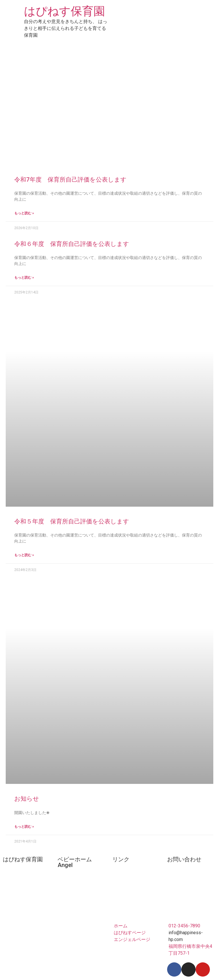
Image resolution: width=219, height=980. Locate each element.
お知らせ (27, 799)
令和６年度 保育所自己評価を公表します (72, 244)
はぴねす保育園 (64, 11)
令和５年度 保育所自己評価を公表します (72, 521)
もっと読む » (24, 213)
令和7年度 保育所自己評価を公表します (70, 180)
